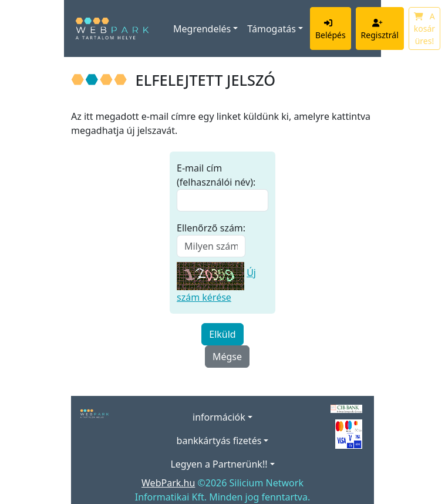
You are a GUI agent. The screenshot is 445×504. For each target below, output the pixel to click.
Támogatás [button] (271, 29)
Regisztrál (380, 29)
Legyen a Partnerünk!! (219, 464)
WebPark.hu (168, 483)
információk (219, 417)
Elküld (222, 334)
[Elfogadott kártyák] (349, 433)
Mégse (227, 357)
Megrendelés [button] (202, 29)
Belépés (331, 29)
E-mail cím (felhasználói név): (216, 175)
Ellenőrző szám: (211, 228)
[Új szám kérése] (210, 273)
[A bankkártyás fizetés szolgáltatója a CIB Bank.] (346, 408)
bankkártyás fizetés (219, 441)
